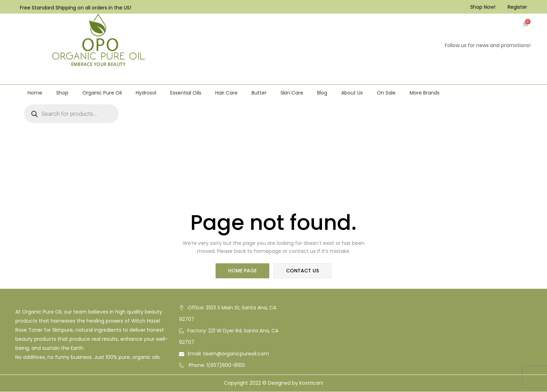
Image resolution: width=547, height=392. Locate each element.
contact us (302, 271)
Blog (322, 93)
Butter (259, 93)
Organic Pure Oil (102, 93)
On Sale (386, 93)
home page (243, 271)
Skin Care (292, 93)
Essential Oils (186, 93)
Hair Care (226, 93)
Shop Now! (483, 7)
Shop (62, 93)
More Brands (425, 93)
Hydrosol (146, 93)
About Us (352, 93)
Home (35, 93)
